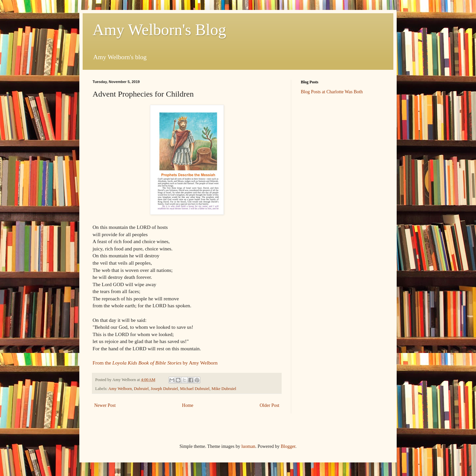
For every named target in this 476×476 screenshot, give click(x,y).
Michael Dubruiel (195, 389)
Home (188, 405)
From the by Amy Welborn (155, 363)
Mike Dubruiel (224, 389)
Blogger (288, 446)
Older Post (270, 405)
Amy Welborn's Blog (159, 30)
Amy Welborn (120, 389)
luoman (248, 446)
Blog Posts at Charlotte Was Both (332, 92)
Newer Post (105, 405)
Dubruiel (141, 389)
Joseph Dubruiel (164, 389)
